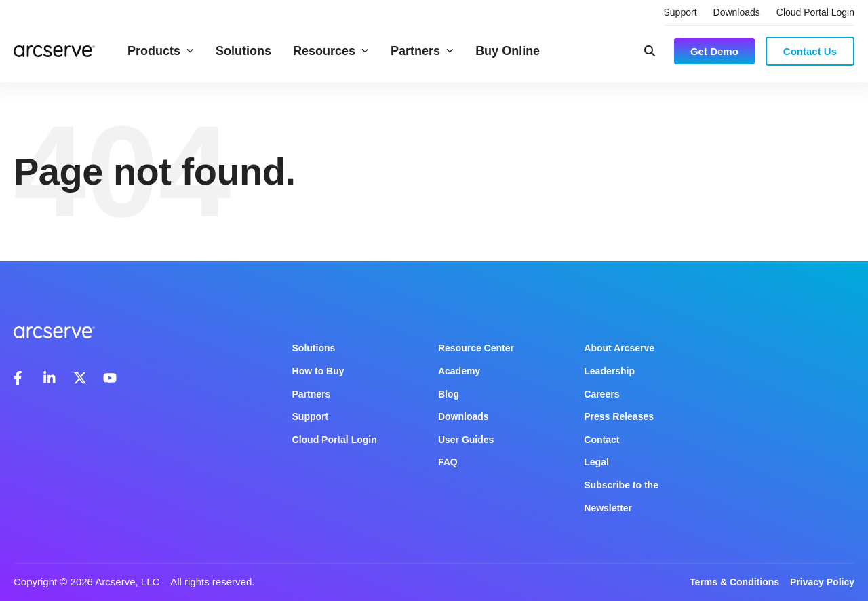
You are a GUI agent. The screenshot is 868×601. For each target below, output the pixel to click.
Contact (601, 440)
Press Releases (619, 416)
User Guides (466, 440)
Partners (422, 51)
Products (161, 51)
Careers (601, 394)
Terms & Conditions (734, 582)
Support (680, 12)
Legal (596, 462)
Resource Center (476, 348)
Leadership (609, 371)
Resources (331, 51)
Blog (449, 394)
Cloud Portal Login (815, 12)
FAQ (448, 462)
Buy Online (508, 51)
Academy (459, 371)
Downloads (737, 12)
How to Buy (318, 371)
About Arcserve (619, 348)
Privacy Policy (822, 582)
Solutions (243, 51)
